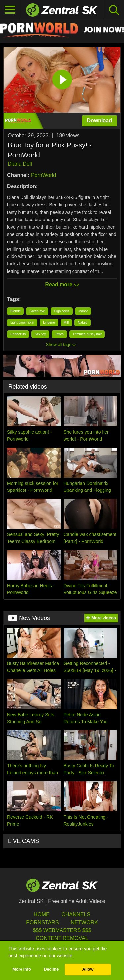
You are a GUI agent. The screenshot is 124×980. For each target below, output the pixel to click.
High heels (62, 311)
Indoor (83, 311)
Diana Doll (20, 164)
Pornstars (42, 922)
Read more (62, 284)
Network (84, 922)
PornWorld (43, 175)
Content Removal (62, 938)
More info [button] (22, 969)
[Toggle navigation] (10, 10)
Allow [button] (88, 969)
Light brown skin (22, 323)
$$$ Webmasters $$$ (62, 930)
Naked (83, 323)
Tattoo (59, 334)
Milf (66, 323)
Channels (76, 914)
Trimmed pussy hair (87, 334)
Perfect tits (18, 334)
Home (42, 914)
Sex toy (40, 334)
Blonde (15, 311)
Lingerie (49, 323)
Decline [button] (51, 969)
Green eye (37, 311)
